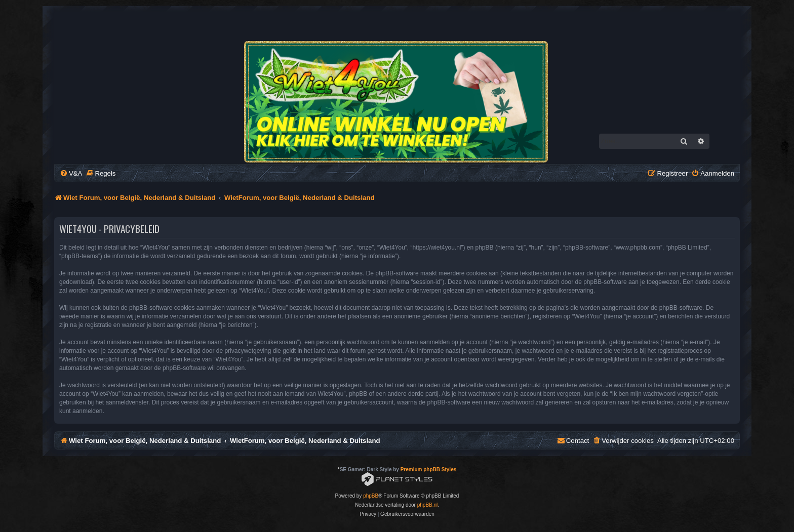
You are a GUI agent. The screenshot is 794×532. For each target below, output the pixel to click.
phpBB (371, 496)
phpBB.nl (428, 505)
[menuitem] (71, 173)
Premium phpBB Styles (429, 469)
